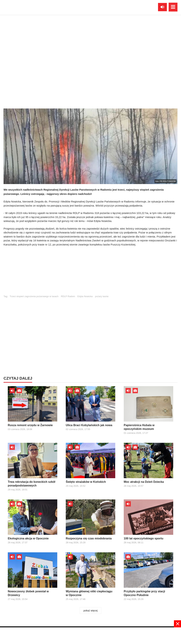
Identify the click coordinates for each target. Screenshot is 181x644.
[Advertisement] (90, 272)
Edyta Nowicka (85, 296)
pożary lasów (102, 296)
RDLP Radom (68, 296)
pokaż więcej (90, 611)
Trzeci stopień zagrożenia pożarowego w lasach (34, 296)
